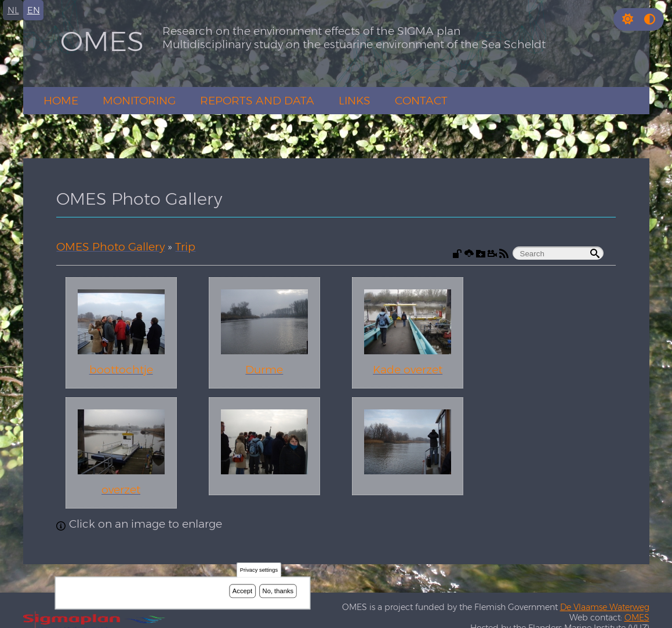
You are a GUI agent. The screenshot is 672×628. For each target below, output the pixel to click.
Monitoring (139, 101)
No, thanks (278, 591)
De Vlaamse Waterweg (605, 607)
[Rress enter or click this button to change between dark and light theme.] (629, 19)
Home (61, 101)
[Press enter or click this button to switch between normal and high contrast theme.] (650, 19)
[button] (628, 19)
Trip (185, 247)
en (34, 10)
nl (13, 10)
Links (355, 101)
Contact (421, 101)
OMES (102, 41)
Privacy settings (259, 570)
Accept (242, 591)
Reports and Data (257, 101)
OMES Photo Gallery (110, 247)
